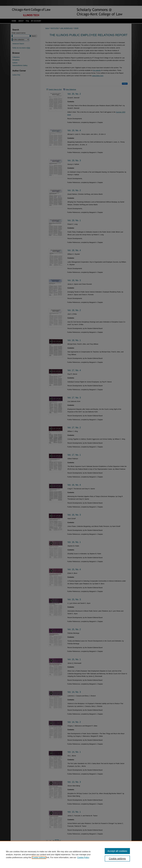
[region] (71, 854)
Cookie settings (39, 857)
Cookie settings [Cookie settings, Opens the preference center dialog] (117, 859)
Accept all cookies (117, 851)
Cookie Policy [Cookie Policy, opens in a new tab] (83, 857)
